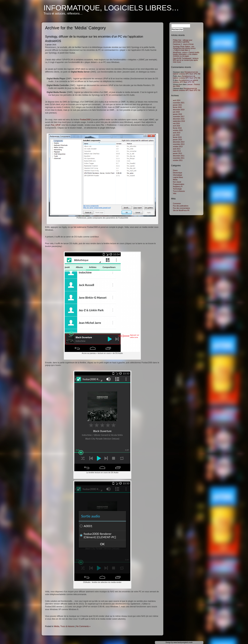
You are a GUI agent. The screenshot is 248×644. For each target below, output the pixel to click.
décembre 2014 (179, 142)
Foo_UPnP (56, 125)
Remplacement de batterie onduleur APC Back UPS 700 (187, 73)
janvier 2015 (177, 140)
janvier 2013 (177, 153)
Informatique (178, 175)
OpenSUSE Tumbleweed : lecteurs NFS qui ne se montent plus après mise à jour (186, 60)
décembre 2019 (179, 110)
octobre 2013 (178, 147)
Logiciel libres (178, 177)
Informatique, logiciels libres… (111, 8)
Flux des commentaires (182, 208)
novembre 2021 (179, 103)
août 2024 (177, 100)
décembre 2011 (179, 156)
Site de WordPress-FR (181, 210)
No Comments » (83, 626)
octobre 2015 (178, 130)
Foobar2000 (85, 120)
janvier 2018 (177, 114)
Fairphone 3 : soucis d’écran (183, 44)
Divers (175, 170)
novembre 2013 (179, 144)
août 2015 (177, 133)
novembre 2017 (179, 117)
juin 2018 (176, 112)
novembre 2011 (179, 158)
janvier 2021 (177, 105)
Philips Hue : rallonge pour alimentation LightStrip (183, 41)
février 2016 (177, 128)
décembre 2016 (179, 119)
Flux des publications (181, 206)
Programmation (179, 184)
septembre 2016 (179, 121)
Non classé (177, 182)
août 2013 (177, 149)
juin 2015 (176, 135)
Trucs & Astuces (67, 626)
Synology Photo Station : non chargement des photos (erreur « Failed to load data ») (184, 48)
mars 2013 (177, 151)
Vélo (175, 193)
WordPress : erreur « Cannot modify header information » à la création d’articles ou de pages (186, 54)
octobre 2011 (178, 160)
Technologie (177, 189)
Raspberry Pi (178, 187)
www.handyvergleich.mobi (183, 642)
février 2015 (177, 137)
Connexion (177, 204)
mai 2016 (176, 123)
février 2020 (177, 107)
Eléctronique (178, 173)
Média (57, 626)
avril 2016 (177, 126)
